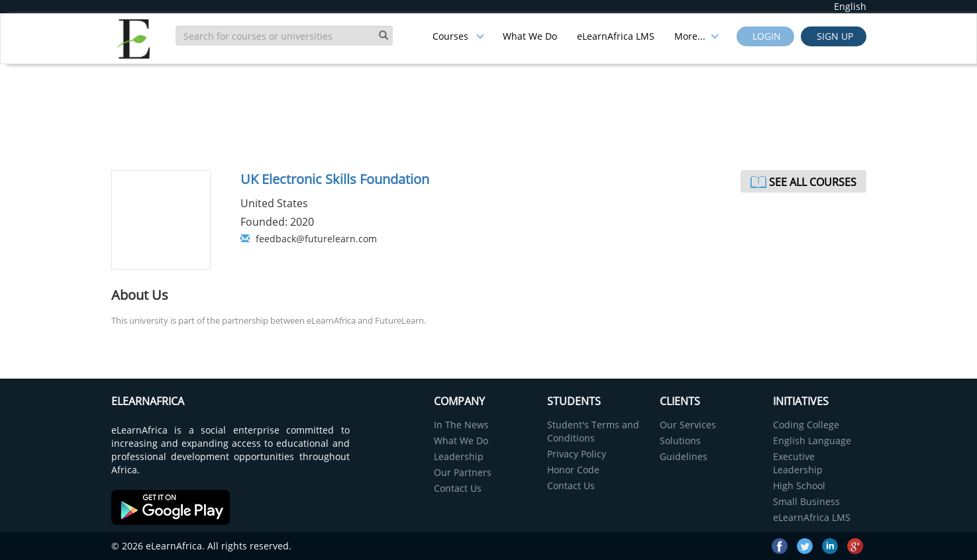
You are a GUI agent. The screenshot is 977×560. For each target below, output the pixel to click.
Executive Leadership (798, 463)
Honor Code (573, 470)
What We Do (530, 36)
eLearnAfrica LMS (616, 36)
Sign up (834, 36)
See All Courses (813, 182)
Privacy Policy (577, 454)
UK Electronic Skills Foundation (335, 179)
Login (765, 36)
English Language (812, 441)
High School (799, 486)
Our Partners (463, 472)
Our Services (688, 425)
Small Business (806, 501)
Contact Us (458, 488)
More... (696, 36)
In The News (461, 425)
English (850, 6)
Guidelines (684, 456)
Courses (458, 36)
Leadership (459, 456)
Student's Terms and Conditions (593, 431)
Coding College (806, 425)
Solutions (680, 441)
